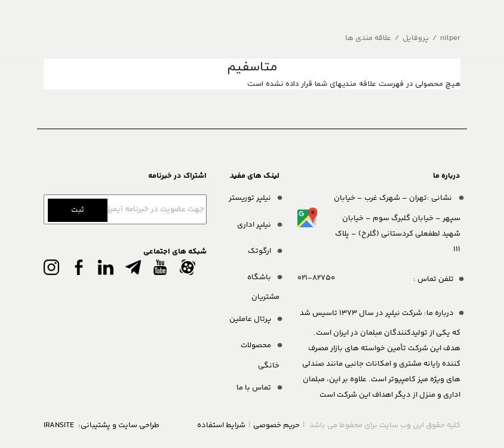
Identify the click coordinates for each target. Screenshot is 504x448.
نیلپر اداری (255, 225)
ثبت (78, 210)
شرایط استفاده (221, 425)
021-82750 (316, 278)
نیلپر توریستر (251, 198)
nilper (450, 38)
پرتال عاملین (251, 319)
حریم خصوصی (276, 425)
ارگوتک (260, 251)
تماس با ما (255, 388)
